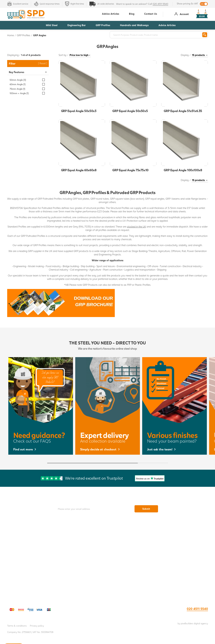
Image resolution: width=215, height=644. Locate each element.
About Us (32, 552)
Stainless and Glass (133, 577)
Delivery (32, 539)
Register (32, 571)
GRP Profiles (103, 25)
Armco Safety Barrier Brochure (183, 552)
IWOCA (32, 558)
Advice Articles (167, 25)
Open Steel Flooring (133, 545)
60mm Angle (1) (18, 84)
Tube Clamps (133, 564)
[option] (41, 406)
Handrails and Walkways (134, 25)
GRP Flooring (133, 539)
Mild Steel (52, 25)
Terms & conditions (17, 626)
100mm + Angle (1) (19, 93)
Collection (32, 545)
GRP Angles (40, 35)
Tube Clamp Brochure (183, 539)
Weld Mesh (133, 552)
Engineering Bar (77, 25)
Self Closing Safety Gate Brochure (183, 558)
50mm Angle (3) (18, 80)
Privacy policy (37, 626)
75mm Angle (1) (17, 89)
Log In (32, 577)
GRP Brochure (183, 545)
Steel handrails (133, 558)
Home (11, 35)
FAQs (32, 564)
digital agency (201, 623)
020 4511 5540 (160, 4)
